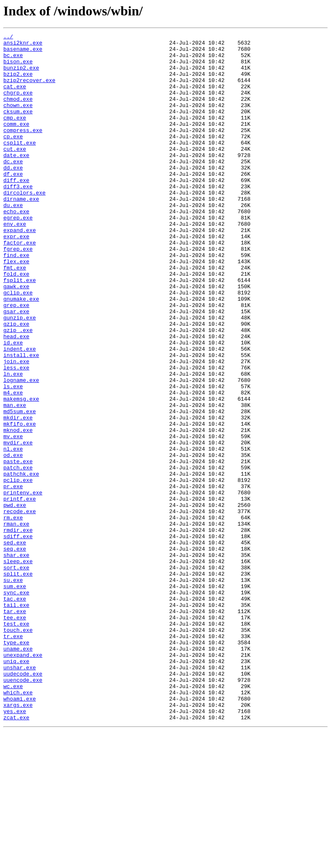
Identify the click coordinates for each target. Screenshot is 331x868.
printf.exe (20, 592)
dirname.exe (21, 232)
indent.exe (20, 412)
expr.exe (16, 277)
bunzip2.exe (21, 75)
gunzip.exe (20, 375)
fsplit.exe (20, 330)
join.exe (16, 427)
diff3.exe (18, 217)
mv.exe (13, 517)
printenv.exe (23, 585)
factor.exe (20, 285)
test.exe (16, 742)
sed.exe (15, 645)
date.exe (16, 180)
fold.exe (16, 322)
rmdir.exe (18, 630)
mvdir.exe (18, 525)
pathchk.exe (21, 562)
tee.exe (15, 735)
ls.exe (13, 457)
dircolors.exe (24, 225)
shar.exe (16, 660)
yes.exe (15, 847)
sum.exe (15, 697)
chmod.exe (18, 112)
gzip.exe (16, 382)
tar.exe (15, 727)
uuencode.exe (23, 810)
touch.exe (18, 750)
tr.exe (13, 757)
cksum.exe (18, 127)
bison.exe (18, 67)
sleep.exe (18, 667)
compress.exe (23, 150)
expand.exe (20, 270)
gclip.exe (18, 345)
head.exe (16, 397)
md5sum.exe (20, 487)
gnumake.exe (21, 352)
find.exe (16, 300)
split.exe (18, 682)
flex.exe (16, 307)
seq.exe (15, 652)
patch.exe (18, 555)
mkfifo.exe (20, 502)
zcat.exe (16, 855)
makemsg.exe (21, 472)
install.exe (21, 420)
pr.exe (13, 577)
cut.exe (15, 172)
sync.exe (16, 705)
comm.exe (16, 142)
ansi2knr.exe (23, 45)
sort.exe (16, 675)
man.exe (15, 480)
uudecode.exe (23, 802)
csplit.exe (20, 165)
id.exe (13, 405)
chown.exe (18, 120)
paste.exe (18, 547)
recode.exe (20, 607)
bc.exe (13, 60)
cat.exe (15, 97)
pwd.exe (15, 600)
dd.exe (13, 195)
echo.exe (16, 247)
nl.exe (13, 532)
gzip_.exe (18, 390)
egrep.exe (18, 255)
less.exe (16, 435)
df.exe (13, 202)
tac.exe (15, 712)
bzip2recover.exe (29, 90)
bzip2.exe (18, 82)
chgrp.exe (18, 105)
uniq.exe (16, 787)
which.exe (18, 825)
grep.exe (16, 360)
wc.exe (13, 817)
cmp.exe (15, 135)
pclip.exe (18, 570)
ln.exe (13, 442)
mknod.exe (18, 510)
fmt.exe (15, 315)
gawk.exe (16, 337)
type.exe (16, 765)
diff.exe (16, 210)
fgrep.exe (18, 292)
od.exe (13, 540)
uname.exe (18, 772)
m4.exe (13, 465)
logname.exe (21, 450)
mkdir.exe (18, 495)
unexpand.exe (23, 780)
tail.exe (16, 720)
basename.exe (23, 52)
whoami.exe (20, 832)
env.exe (15, 262)
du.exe (13, 240)
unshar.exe (20, 795)
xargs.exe (18, 840)
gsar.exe (16, 367)
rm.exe (13, 615)
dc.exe (13, 187)
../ (8, 37)
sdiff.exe (18, 637)
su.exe (13, 690)
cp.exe (13, 157)
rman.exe (16, 622)
